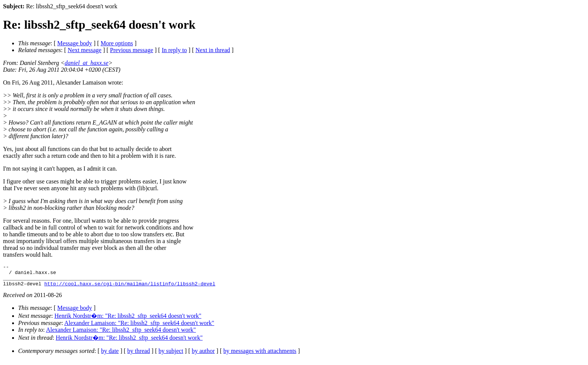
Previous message (132, 50)
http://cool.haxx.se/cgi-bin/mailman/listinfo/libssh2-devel (130, 288)
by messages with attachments (260, 355)
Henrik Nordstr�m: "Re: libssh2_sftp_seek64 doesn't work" (128, 320)
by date (110, 355)
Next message (84, 50)
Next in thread (213, 50)
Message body (75, 43)
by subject (171, 355)
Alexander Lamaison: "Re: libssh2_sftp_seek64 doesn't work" (139, 327)
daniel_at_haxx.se (87, 63)
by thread (139, 355)
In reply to (174, 50)
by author (203, 355)
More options (117, 43)
